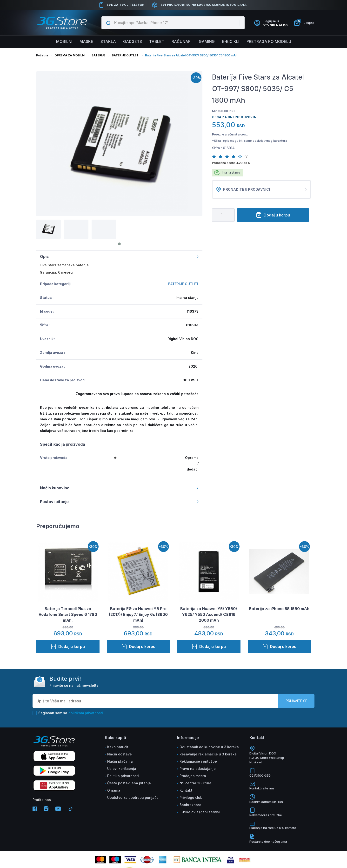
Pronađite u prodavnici (261, 189)
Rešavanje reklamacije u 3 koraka (208, 754)
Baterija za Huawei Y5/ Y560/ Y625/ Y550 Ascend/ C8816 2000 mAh (209, 614)
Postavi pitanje (119, 502)
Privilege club (191, 797)
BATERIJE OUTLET (125, 55)
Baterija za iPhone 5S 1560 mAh (279, 609)
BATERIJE (98, 55)
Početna (42, 55)
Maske (86, 41)
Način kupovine (119, 488)
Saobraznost (190, 805)
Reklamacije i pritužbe (198, 761)
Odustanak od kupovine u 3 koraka (209, 747)
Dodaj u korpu (273, 215)
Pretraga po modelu (269, 41)
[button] (215, 157)
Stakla (108, 41)
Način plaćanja (120, 761)
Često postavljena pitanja (129, 783)
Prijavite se (297, 701)
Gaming (207, 41)
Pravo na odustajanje (198, 769)
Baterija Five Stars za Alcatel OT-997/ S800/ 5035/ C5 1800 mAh (191, 55)
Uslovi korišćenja (122, 769)
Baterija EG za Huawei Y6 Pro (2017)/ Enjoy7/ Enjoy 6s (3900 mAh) (138, 614)
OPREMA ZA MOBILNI (70, 55)
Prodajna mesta (193, 776)
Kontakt (186, 790)
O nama (114, 790)
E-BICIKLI (231, 41)
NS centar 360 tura (195, 783)
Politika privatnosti (123, 776)
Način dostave (120, 754)
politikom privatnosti (86, 713)
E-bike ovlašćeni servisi (200, 812)
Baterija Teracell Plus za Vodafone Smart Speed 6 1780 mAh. (68, 614)
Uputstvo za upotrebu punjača (133, 797)
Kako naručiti (118, 747)
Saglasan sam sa (68, 713)
